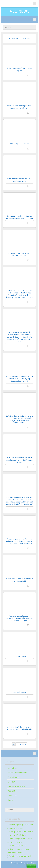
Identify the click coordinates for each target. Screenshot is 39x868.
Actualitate (13, 768)
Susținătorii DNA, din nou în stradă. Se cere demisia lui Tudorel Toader (19, 728)
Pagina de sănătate (16, 786)
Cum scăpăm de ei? (19, 656)
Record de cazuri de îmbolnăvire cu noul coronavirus (19, 180)
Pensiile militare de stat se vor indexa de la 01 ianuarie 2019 (19, 580)
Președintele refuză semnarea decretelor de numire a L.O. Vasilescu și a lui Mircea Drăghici (20, 618)
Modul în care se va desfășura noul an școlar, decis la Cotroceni (20, 107)
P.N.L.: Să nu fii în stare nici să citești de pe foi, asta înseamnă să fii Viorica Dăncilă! (19, 460)
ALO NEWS (20, 11)
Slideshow (12, 795)
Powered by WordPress (20, 863)
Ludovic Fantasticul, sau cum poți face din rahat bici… (20, 255)
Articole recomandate (17, 773)
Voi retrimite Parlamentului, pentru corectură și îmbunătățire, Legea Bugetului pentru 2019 (19, 379)
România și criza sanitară (19, 144)
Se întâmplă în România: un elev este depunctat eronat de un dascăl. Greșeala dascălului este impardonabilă (20, 419)
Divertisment (13, 777)
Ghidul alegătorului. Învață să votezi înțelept (19, 70)
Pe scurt (11, 791)
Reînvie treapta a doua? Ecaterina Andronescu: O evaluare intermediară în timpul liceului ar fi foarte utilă (20, 542)
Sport (10, 800)
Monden (11, 782)
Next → (23, 744)
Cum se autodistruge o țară (19, 692)
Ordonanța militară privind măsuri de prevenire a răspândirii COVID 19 (19, 217)
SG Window (31, 866)
